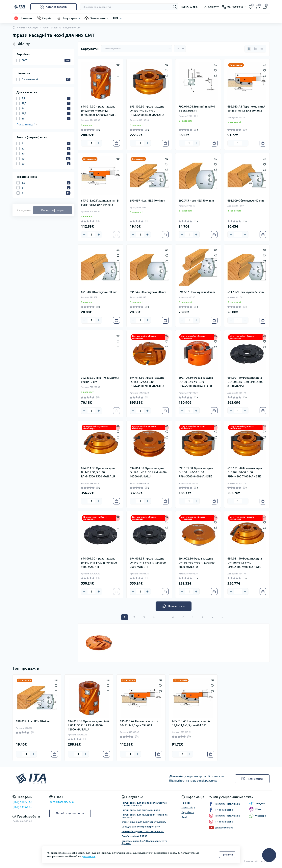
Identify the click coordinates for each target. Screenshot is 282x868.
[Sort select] (137, 49)
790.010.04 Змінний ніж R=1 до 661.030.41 (197, 109)
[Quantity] (91, 143)
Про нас (186, 803)
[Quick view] (118, 64)
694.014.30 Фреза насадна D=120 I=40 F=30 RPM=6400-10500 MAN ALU (148, 472)
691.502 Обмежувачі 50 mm (246, 292)
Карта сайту (188, 807)
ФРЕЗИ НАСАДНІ (29, 28)
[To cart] (116, 143)
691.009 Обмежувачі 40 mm (246, 201)
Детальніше (89, 856)
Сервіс (47, 18)
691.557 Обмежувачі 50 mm (197, 292)
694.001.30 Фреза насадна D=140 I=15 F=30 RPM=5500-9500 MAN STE (99, 563)
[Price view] (262, 49)
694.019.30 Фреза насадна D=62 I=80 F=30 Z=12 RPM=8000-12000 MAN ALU (99, 111)
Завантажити (99, 18)
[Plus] (99, 143)
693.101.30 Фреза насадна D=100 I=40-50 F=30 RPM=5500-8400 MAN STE (196, 472)
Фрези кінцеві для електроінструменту (144, 822)
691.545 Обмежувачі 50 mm (148, 292)
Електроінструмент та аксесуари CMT (143, 831)
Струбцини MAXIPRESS (134, 836)
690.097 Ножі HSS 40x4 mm (147, 201)
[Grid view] (249, 49)
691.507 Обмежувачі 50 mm (99, 292)
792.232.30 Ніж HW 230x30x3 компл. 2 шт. (100, 380)
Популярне (69, 18)
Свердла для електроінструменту (141, 827)
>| (222, 617)
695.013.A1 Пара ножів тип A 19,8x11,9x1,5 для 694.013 (246, 109)
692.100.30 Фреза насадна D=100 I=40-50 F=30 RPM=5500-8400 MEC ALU (196, 382)
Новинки (26, 18)
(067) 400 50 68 (22, 802)
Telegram (257, 803)
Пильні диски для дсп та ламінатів (141, 810)
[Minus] (84, 143)
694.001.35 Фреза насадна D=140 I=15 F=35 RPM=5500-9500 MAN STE (148, 563)
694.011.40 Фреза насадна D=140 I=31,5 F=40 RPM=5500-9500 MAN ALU (245, 563)
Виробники (188, 812)
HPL (116, 18)
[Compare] (118, 76)
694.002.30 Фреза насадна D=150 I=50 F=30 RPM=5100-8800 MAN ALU (197, 563)
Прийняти (227, 855)
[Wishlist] (118, 70)
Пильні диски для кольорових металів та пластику (145, 816)
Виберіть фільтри (52, 210)
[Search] (175, 7)
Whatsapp (258, 816)
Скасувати (24, 210)
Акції (184, 817)
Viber (255, 809)
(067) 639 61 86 (22, 807)
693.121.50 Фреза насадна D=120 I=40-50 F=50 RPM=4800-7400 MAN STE (245, 472)
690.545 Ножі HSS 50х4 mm (196, 201)
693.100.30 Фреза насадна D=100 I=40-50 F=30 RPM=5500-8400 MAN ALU (147, 111)
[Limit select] (180, 49)
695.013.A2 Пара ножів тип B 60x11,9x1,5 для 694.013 (100, 203)
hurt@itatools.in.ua (62, 802)
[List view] (255, 49)
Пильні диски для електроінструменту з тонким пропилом (144, 804)
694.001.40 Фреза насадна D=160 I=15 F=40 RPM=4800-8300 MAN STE (246, 382)
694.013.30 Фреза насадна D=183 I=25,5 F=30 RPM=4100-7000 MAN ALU (147, 382)
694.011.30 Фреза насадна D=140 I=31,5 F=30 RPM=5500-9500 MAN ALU (98, 472)
